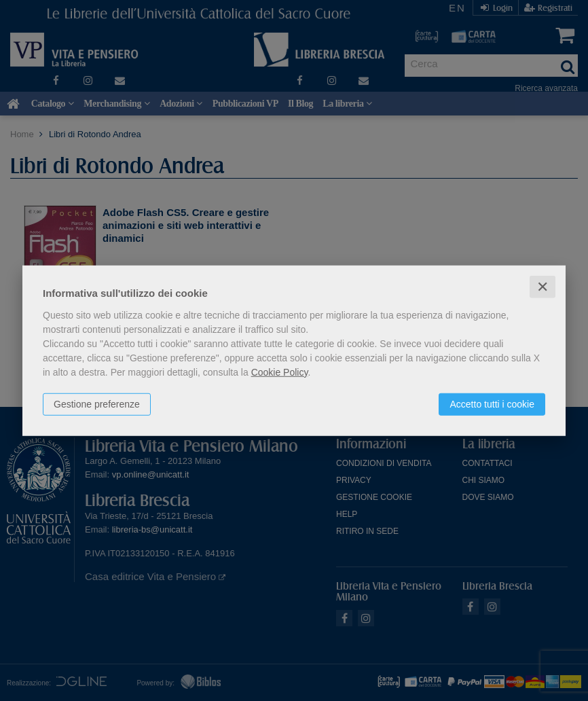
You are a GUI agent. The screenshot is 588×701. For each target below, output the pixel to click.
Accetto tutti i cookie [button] (492, 403)
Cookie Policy (280, 372)
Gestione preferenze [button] (97, 403)
